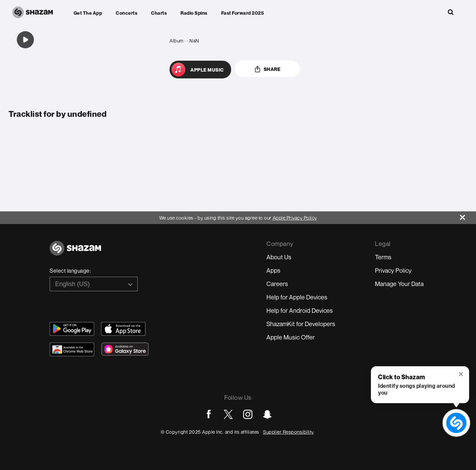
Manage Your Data (399, 284)
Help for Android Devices (300, 310)
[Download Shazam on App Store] (123, 329)
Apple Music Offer (291, 337)
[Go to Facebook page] (209, 414)
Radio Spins (194, 13)
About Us (279, 257)
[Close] (468, 216)
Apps (273, 270)
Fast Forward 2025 (243, 13)
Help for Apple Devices (297, 297)
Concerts (127, 13)
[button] (461, 375)
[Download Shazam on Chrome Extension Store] (72, 349)
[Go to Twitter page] (228, 414)
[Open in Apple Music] (200, 70)
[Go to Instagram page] (248, 414)
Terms (383, 257)
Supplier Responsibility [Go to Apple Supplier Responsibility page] (289, 432)
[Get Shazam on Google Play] (72, 329)
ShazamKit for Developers (301, 324)
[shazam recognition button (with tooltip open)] (456, 423)
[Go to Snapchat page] (267, 414)
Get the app (88, 13)
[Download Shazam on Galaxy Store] (125, 349)
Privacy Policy (393, 270)
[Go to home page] (75, 252)
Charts (159, 13)
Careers (277, 284)
